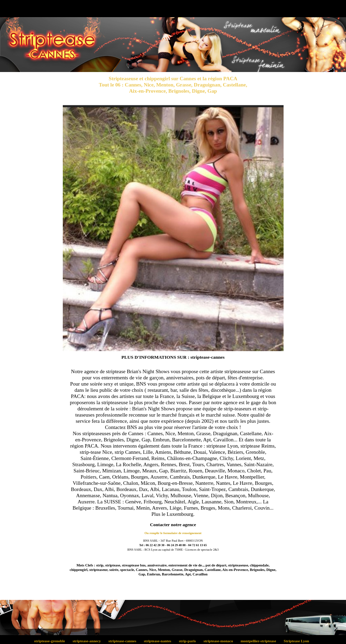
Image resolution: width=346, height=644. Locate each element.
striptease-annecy (89, 641)
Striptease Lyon (298, 641)
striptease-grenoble (51, 641)
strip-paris (189, 641)
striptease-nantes (159, 641)
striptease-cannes (124, 641)
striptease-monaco (220, 641)
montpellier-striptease (260, 641)
